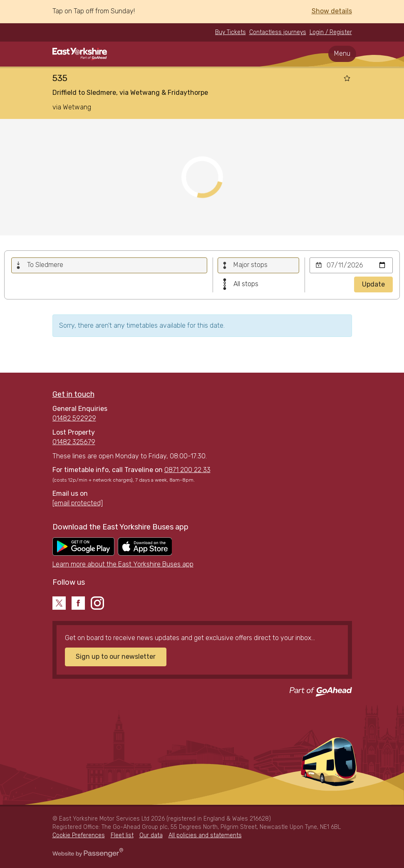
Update (373, 284)
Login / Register (331, 32)
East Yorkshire (80, 54)
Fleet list (122, 835)
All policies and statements (205, 835)
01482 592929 (74, 418)
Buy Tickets (231, 32)
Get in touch (73, 394)
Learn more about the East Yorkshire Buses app (123, 564)
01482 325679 (74, 442)
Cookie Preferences (79, 835)
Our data (151, 835)
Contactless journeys (278, 32)
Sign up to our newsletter (116, 657)
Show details (332, 11)
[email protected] (78, 503)
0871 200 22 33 (187, 470)
